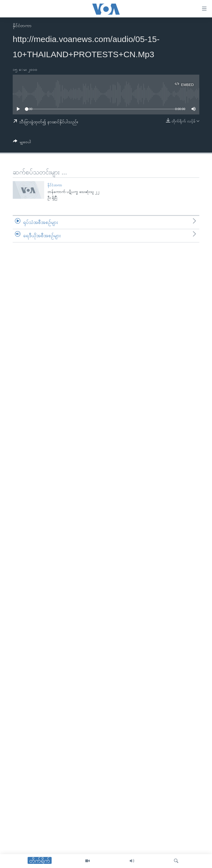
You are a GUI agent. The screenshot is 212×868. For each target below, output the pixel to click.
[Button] (22, 143)
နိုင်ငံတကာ (22, 26)
